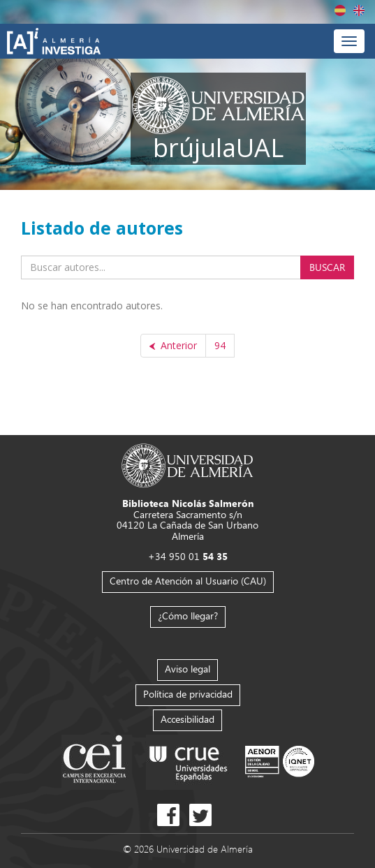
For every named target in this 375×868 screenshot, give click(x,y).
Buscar (327, 267)
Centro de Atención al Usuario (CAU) (188, 581)
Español (340, 10)
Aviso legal (187, 669)
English (359, 10)
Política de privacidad (188, 694)
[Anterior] (173, 346)
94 (220, 345)
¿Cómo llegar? (188, 616)
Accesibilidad (187, 719)
